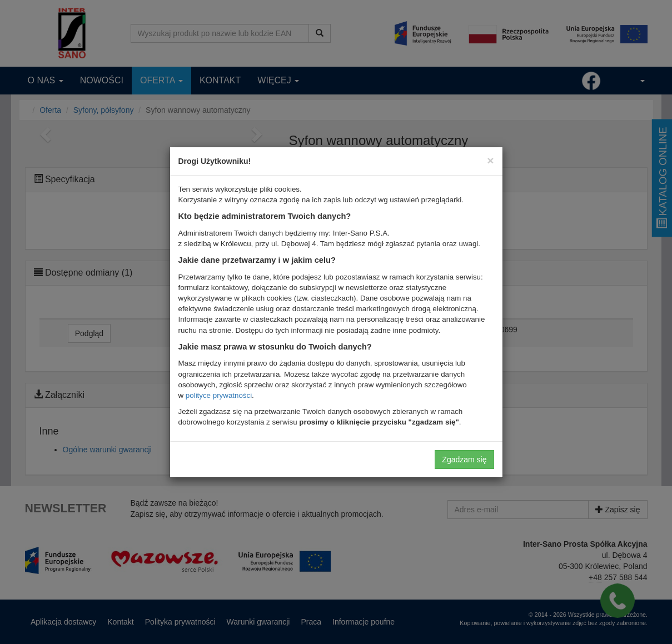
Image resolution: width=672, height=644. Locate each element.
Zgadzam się (464, 460)
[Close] (490, 160)
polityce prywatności (219, 395)
